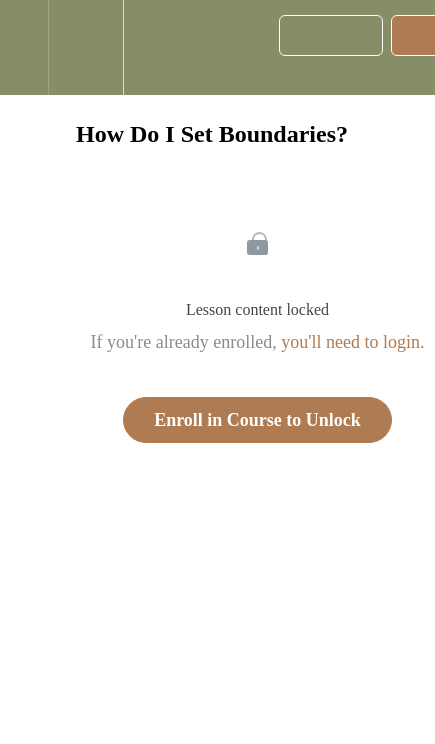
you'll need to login (350, 342)
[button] (24, 47)
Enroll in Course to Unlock (257, 420)
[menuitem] (85, 47)
